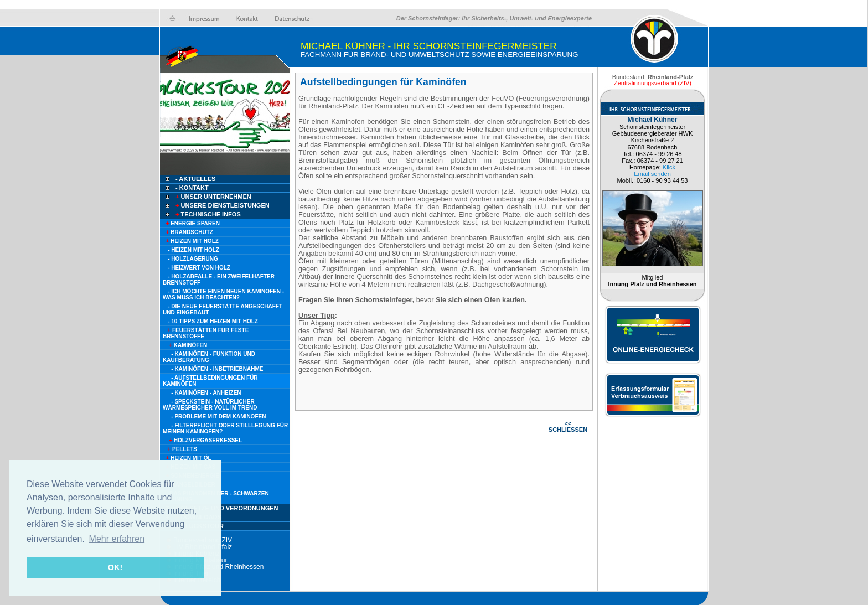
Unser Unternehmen (213, 197)
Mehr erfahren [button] (117, 539)
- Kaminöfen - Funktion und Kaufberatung (209, 357)
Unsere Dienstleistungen (222, 205)
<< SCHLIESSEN (568, 426)
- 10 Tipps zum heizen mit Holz (213, 321)
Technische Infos (207, 214)
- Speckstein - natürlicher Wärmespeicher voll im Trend (210, 405)
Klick (669, 167)
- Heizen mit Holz (193, 250)
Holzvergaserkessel (202, 440)
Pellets (180, 449)
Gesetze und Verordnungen (226, 508)
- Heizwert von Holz (199, 268)
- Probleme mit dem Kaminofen (218, 417)
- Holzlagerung (193, 259)
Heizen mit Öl (187, 458)
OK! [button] (115, 567)
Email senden (652, 174)
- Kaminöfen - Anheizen (206, 393)
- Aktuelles (195, 179)
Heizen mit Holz (191, 241)
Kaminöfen (185, 345)
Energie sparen (191, 223)
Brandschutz (188, 232)
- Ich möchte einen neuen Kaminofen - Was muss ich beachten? (223, 294)
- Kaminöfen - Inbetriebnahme (217, 369)
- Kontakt (191, 188)
